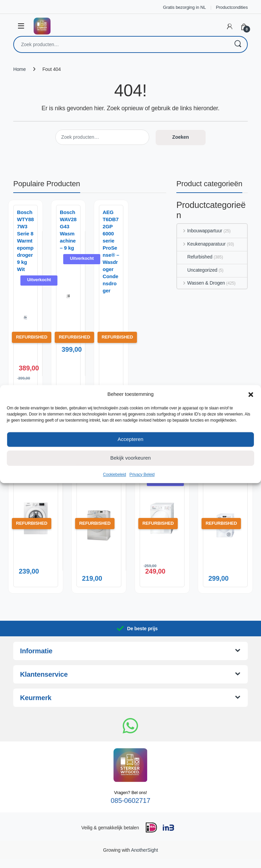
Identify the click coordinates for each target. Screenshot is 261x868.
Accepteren (130, 439)
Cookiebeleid (115, 475)
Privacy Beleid (142, 475)
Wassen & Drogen (201, 283)
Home (20, 69)
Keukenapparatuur (201, 244)
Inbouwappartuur (200, 231)
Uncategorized (197, 270)
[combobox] (121, 44)
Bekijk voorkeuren (130, 458)
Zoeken (238, 44)
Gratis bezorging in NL (185, 7)
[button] (251, 394)
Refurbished (195, 257)
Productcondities (232, 7)
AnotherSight (144, 859)
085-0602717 (130, 810)
